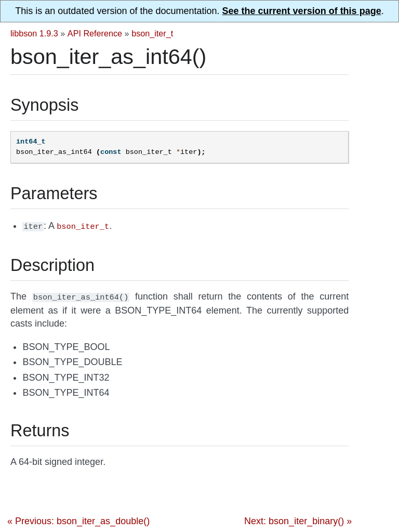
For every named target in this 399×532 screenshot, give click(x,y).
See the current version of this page (302, 11)
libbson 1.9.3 (34, 33)
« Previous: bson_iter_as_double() (78, 519)
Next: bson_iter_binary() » (298, 519)
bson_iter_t (152, 33)
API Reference (95, 33)
